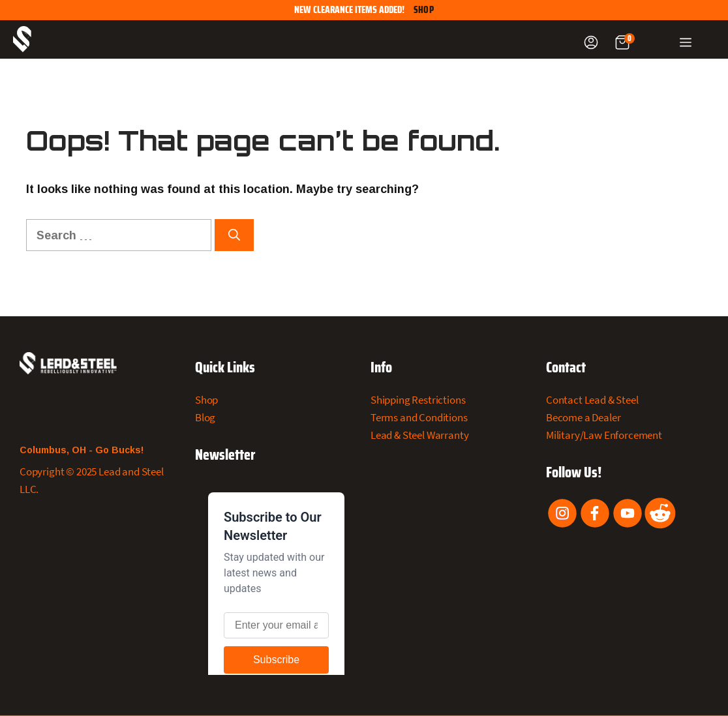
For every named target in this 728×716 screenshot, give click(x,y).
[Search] (234, 235)
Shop (424, 10)
